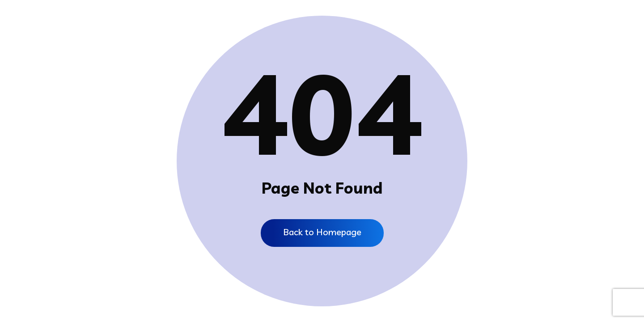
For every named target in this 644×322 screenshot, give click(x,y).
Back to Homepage (322, 232)
